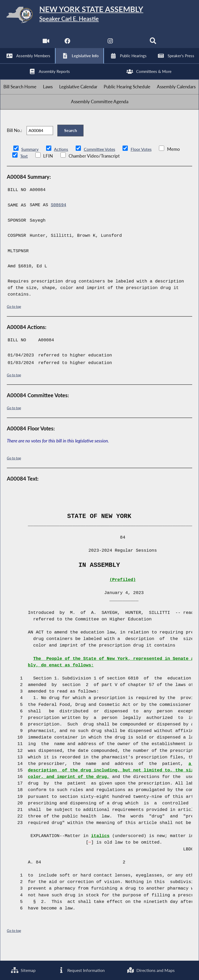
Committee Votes (102, 163)
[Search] (154, 44)
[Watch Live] (45, 44)
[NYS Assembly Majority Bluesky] (132, 44)
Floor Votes (145, 163)
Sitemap (23, 970)
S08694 (59, 219)
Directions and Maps (151, 970)
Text (24, 170)
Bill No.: (14, 143)
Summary (30, 163)
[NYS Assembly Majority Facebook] (67, 44)
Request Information (81, 970)
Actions (62, 163)
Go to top (14, 320)
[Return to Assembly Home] (99, 16)
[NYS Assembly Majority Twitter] (89, 44)
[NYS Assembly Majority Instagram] (110, 44)
